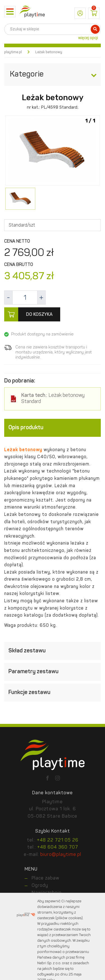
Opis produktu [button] (53, 428)
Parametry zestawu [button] (53, 672)
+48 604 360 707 (58, 847)
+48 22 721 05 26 (58, 840)
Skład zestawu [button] (53, 651)
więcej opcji (88, 38)
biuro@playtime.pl (61, 855)
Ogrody (40, 886)
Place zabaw (46, 878)
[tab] (53, 428)
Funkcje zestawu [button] (53, 693)
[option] (53, 151)
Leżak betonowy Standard (53, 399)
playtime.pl (13, 52)
